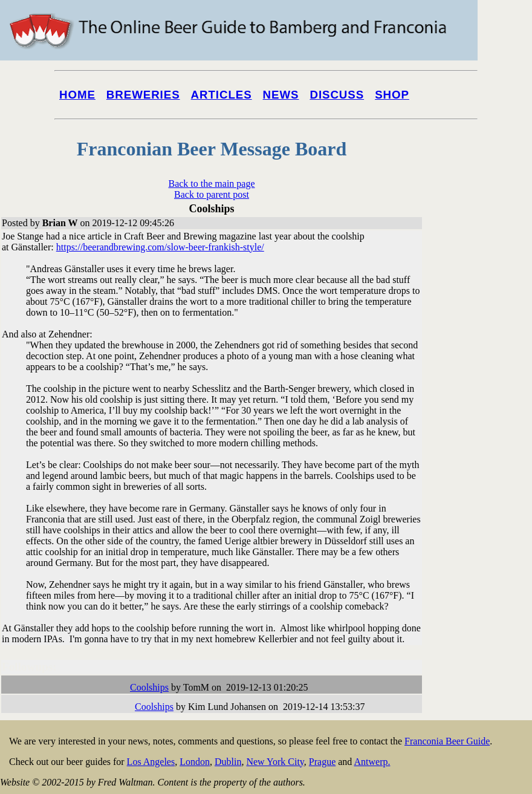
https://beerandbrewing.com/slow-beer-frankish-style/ (160, 247)
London (195, 762)
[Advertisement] (484, 461)
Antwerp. (372, 762)
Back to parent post (212, 194)
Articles (222, 95)
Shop (392, 95)
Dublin (228, 762)
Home (77, 95)
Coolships (149, 687)
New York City (275, 762)
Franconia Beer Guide (447, 741)
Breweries (143, 95)
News (281, 95)
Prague (322, 762)
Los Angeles (151, 762)
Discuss (337, 95)
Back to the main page (211, 184)
